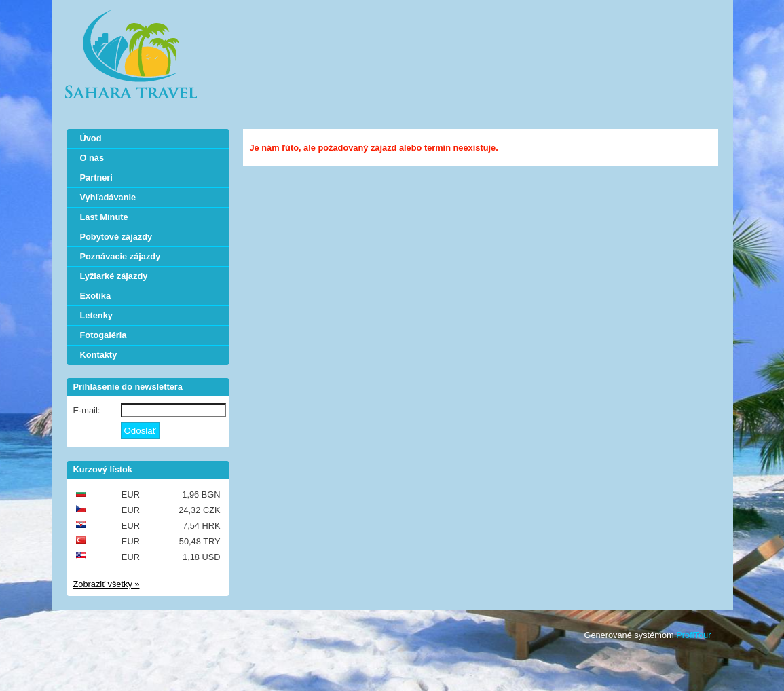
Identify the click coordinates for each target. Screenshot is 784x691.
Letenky (96, 315)
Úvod (91, 138)
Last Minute (104, 217)
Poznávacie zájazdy (120, 256)
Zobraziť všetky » (107, 584)
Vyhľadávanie (108, 197)
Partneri (96, 178)
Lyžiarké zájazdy (114, 276)
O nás (92, 158)
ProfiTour (693, 635)
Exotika (96, 296)
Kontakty (99, 355)
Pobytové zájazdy (116, 237)
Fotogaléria (104, 335)
